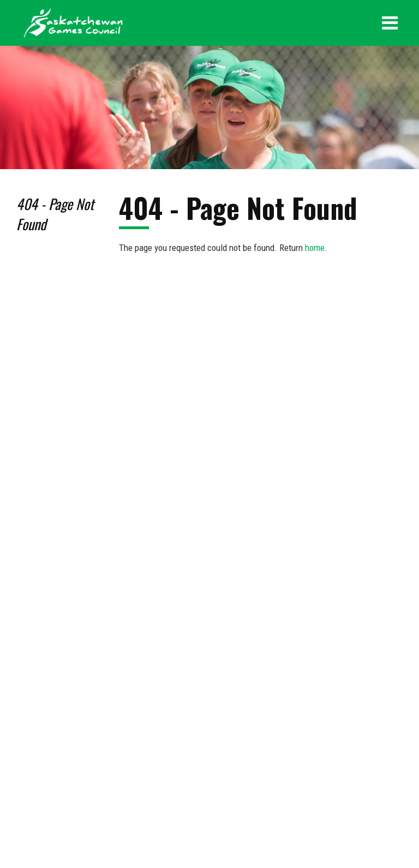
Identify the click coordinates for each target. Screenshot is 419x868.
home (315, 248)
